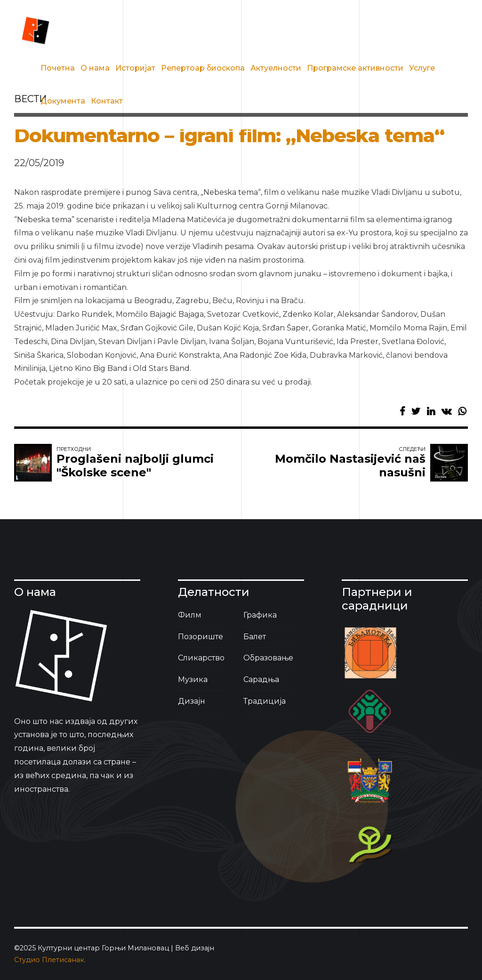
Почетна (58, 68)
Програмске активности (355, 68)
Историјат (135, 68)
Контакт (107, 101)
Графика (260, 615)
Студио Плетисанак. (50, 960)
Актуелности (276, 68)
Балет (255, 637)
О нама (95, 68)
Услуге (422, 68)
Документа (63, 101)
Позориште (201, 637)
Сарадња (261, 679)
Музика (193, 679)
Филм (190, 615)
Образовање (268, 658)
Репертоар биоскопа (203, 68)
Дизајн (192, 701)
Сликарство (201, 658)
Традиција (265, 701)
